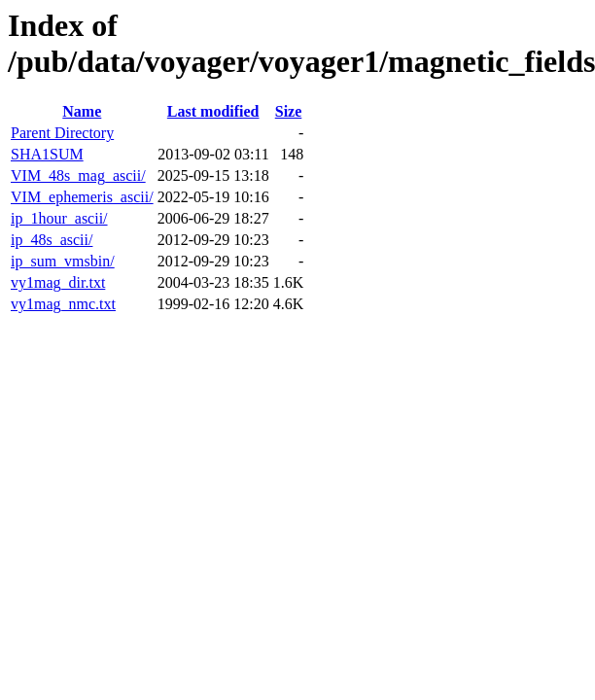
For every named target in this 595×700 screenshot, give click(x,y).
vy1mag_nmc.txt (63, 304)
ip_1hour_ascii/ (59, 218)
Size (289, 111)
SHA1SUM (47, 154)
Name (82, 111)
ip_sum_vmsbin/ (63, 261)
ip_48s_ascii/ (52, 240)
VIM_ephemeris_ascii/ (82, 197)
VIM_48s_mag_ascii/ (78, 175)
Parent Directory (62, 133)
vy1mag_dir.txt (58, 282)
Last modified (213, 111)
